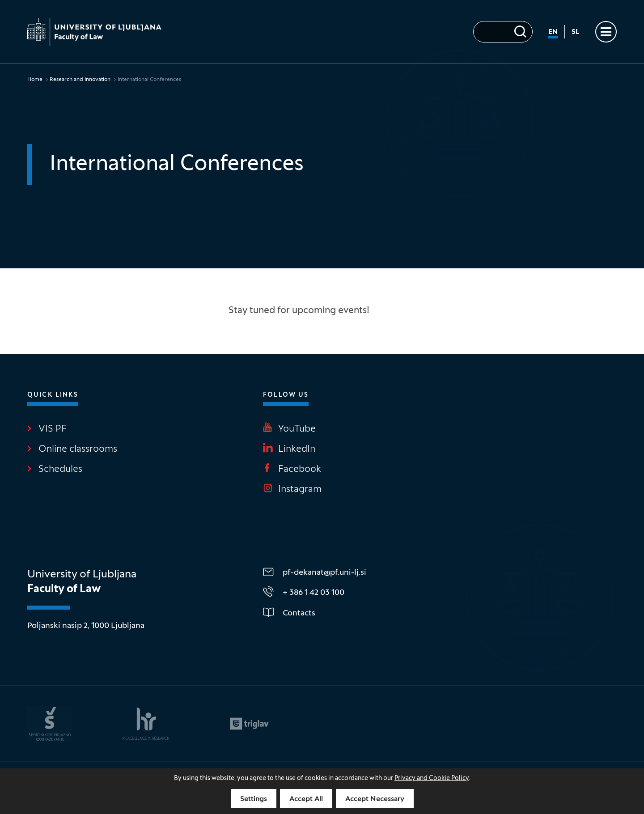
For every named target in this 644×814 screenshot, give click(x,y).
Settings (254, 799)
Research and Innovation (80, 80)
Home (35, 80)
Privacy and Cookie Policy (432, 778)
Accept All (306, 799)
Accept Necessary (375, 799)
